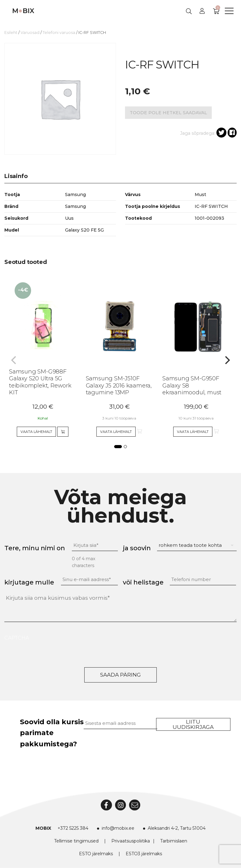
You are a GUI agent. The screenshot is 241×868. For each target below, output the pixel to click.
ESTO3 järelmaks (144, 854)
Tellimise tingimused (76, 841)
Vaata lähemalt (36, 432)
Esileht (11, 33)
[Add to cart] (63, 432)
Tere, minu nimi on (35, 548)
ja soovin (137, 548)
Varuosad (30, 33)
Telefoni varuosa (59, 33)
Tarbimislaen (174, 841)
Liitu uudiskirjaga (193, 724)
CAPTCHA (17, 638)
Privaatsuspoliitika (131, 841)
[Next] (227, 360)
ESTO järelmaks (96, 854)
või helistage (143, 582)
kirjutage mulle (29, 582)
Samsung (75, 206)
